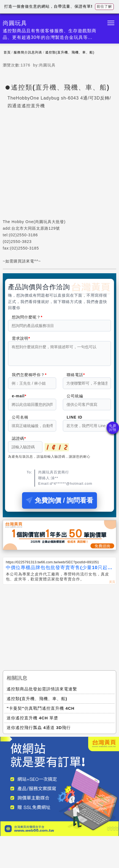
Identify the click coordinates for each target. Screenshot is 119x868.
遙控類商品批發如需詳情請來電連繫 (42, 692)
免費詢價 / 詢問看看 (59, 504)
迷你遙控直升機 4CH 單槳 (32, 721)
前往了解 (104, 6)
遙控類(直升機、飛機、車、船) (70, 52)
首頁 (7, 52)
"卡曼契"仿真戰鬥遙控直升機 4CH (40, 712)
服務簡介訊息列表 (28, 52)
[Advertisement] (59, 629)
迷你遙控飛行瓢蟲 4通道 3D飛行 (39, 731)
